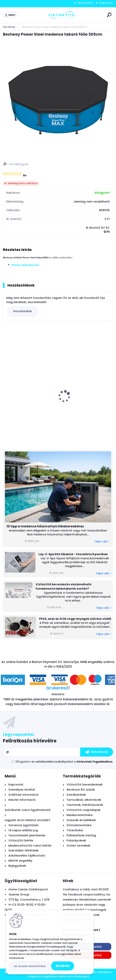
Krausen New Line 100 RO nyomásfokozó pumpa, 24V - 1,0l (84, 394)
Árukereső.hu (58, 694)
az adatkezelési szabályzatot (52, 762)
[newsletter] (97, 752)
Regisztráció (106, 3)
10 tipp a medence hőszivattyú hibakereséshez (45, 526)
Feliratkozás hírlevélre (30, 741)
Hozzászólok (22, 311)
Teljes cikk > (102, 542)
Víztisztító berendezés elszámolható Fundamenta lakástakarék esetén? (63, 586)
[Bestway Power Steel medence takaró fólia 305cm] (58, 98)
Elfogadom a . (64, 762)
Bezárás (63, 966)
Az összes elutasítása (30, 966)
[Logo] (62, 15)
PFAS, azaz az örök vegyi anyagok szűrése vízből (75, 619)
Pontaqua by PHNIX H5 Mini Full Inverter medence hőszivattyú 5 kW (29, 391)
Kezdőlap (9, 27)
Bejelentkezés (85, 3)
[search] (109, 15)
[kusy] (14, 435)
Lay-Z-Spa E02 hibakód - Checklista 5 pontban (73, 554)
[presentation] (6, 390)
